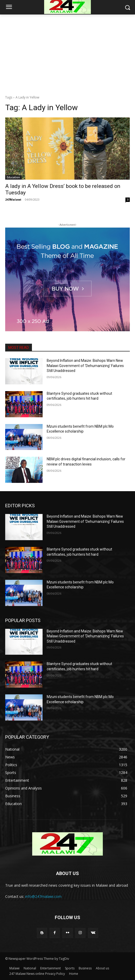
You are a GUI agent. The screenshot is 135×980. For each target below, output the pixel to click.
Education (13, 177)
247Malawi (13, 199)
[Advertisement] (67, 53)
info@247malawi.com (43, 896)
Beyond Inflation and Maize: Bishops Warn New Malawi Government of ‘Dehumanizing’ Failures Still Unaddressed (85, 366)
